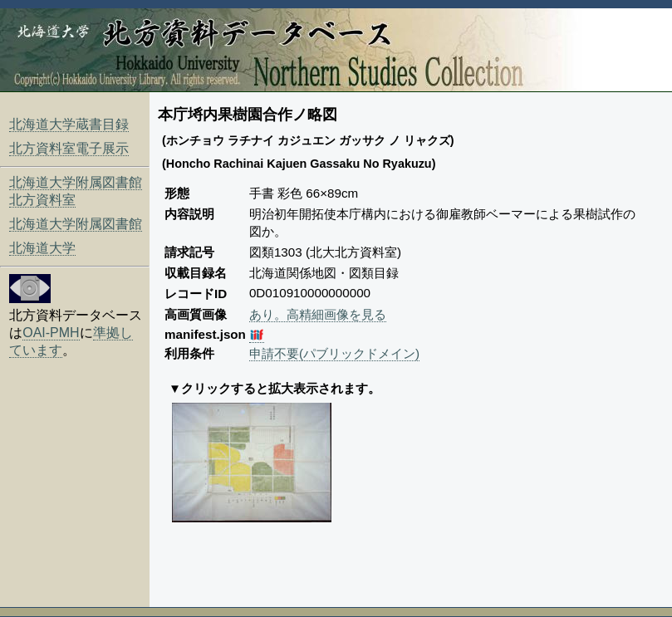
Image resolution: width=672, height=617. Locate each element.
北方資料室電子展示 (69, 148)
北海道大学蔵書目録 (69, 124)
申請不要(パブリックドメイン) (334, 353)
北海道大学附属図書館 (76, 224)
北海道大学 (42, 248)
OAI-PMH (51, 333)
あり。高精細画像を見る (318, 314)
